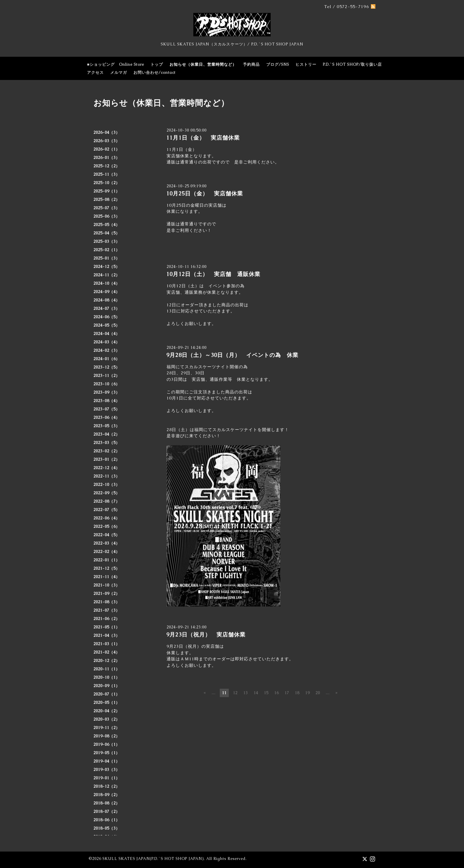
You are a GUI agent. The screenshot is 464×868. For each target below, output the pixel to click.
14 (256, 693)
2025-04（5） (107, 233)
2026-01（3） (107, 158)
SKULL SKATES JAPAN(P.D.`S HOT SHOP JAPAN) (153, 859)
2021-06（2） (107, 619)
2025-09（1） (107, 191)
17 (287, 693)
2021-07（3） (107, 610)
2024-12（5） (107, 267)
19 (307, 693)
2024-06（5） (107, 317)
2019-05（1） (107, 753)
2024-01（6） (107, 359)
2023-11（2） (107, 376)
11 (224, 693)
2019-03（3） (107, 770)
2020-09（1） (107, 686)
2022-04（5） (107, 535)
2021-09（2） (107, 594)
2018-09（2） (107, 795)
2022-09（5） (107, 493)
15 (266, 693)
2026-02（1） (107, 149)
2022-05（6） (107, 527)
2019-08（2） (107, 736)
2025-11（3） (107, 174)
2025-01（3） (107, 258)
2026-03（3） (107, 141)
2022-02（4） (107, 552)
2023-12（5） (107, 367)
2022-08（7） (107, 501)
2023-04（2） (107, 434)
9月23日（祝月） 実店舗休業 (206, 635)
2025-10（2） (107, 183)
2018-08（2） (107, 803)
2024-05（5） (107, 325)
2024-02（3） (107, 350)
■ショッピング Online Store (116, 64)
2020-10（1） (107, 677)
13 (246, 693)
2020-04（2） (107, 711)
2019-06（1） (107, 745)
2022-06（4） (107, 518)
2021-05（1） (107, 627)
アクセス (95, 73)
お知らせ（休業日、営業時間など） (203, 64)
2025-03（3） (107, 242)
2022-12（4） (107, 468)
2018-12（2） (107, 786)
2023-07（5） (107, 409)
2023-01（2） (107, 459)
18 (297, 693)
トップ (157, 64)
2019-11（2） (107, 728)
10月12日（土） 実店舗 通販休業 (213, 274)
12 (235, 693)
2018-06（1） (107, 820)
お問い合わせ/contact (155, 73)
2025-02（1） (107, 250)
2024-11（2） (107, 275)
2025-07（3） (107, 208)
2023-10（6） (107, 384)
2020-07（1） (107, 694)
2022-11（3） (107, 476)
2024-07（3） (107, 309)
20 (318, 693)
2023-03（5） (107, 443)
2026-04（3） (107, 133)
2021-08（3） (107, 602)
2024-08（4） (107, 300)
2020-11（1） (107, 669)
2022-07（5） (107, 510)
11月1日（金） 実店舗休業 (203, 138)
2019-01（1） (107, 778)
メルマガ (119, 73)
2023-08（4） (107, 401)
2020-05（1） (107, 703)
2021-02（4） (107, 652)
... (214, 693)
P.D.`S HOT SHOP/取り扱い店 (352, 64)
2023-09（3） (107, 392)
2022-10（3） (107, 485)
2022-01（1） (107, 560)
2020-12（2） (107, 661)
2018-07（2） (107, 812)
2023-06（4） (107, 418)
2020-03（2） (107, 719)
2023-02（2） (107, 451)
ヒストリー (306, 64)
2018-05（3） (107, 828)
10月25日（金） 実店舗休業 (205, 193)
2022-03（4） (107, 543)
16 (276, 693)
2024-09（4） (107, 292)
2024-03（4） (107, 342)
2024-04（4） (107, 334)
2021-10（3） (107, 585)
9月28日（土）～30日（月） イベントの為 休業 (232, 355)
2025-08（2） (107, 200)
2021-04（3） (107, 636)
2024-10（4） (107, 283)
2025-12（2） (107, 166)
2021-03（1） (107, 644)
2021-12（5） (107, 568)
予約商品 (251, 64)
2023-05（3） (107, 426)
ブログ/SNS (278, 64)
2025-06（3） (107, 216)
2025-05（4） (107, 225)
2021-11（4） (107, 577)
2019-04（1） (107, 761)
